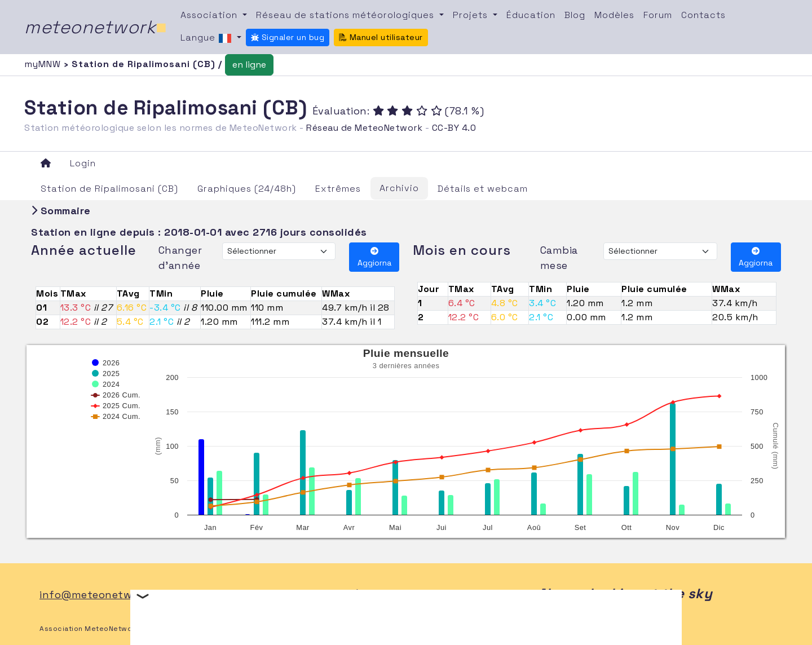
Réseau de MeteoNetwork (364, 128)
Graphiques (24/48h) (247, 189)
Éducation (531, 15)
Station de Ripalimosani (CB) (109, 189)
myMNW (44, 64)
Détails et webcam (483, 189)
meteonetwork (96, 27)
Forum (658, 15)
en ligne (249, 65)
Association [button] (210, 15)
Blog (575, 15)
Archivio (399, 188)
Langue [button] (208, 38)
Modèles (614, 15)
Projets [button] (472, 15)
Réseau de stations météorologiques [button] (347, 15)
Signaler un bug (288, 37)
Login (83, 163)
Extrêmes (338, 189)
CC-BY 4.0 (454, 128)
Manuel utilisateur (381, 37)
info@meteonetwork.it (99, 595)
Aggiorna (374, 257)
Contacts (703, 15)
